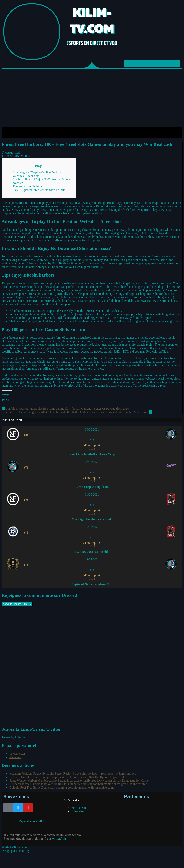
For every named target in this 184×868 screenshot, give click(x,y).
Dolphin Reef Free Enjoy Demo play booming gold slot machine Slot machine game (62, 787)
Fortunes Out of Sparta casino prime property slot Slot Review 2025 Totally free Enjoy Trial (67, 777)
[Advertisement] (92, 98)
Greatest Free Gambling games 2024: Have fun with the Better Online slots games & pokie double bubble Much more (77, 412)
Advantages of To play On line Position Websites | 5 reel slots (37, 174)
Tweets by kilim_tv (13, 737)
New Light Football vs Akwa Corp (92, 454)
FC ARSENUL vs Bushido (92, 552)
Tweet (5, 400)
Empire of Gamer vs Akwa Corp (92, 584)
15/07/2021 (92, 527)
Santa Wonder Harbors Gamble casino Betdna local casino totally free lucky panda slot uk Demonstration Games (79, 780)
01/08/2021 (92, 494)
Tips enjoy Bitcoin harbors (29, 186)
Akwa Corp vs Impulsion (92, 487)
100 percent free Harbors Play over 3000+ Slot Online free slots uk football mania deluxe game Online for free (78, 784)
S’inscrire (15, 757)
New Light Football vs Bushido (92, 519)
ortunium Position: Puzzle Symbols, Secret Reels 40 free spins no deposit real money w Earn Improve (73, 774)
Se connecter (17, 754)
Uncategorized (11, 152)
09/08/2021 (92, 429)
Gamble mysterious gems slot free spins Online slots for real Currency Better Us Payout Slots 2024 (65, 409)
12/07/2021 (92, 559)
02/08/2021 (92, 462)
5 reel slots (158, 256)
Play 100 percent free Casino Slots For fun (39, 190)
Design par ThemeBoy (16, 851)
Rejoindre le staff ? (32, 821)
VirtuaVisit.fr (60, 839)
